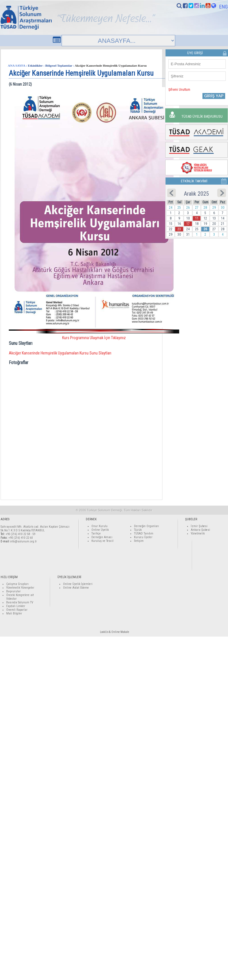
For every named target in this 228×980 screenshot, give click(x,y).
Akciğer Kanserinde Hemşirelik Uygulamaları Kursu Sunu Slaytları (60, 353)
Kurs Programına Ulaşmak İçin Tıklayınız (94, 338)
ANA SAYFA (17, 66)
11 (197, 218)
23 (179, 229)
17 (188, 224)
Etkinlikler (35, 66)
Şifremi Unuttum (179, 90)
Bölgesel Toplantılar (59, 66)
